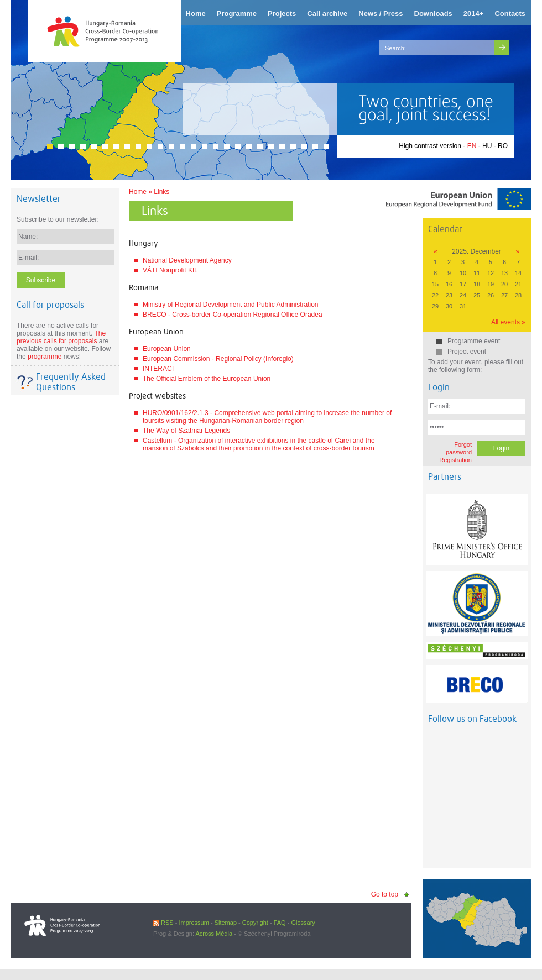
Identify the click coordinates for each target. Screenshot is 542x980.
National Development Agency (187, 260)
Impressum (194, 923)
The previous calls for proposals (61, 337)
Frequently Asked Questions (71, 382)
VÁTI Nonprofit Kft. (170, 270)
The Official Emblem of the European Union (207, 379)
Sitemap (226, 923)
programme (45, 357)
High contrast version (430, 146)
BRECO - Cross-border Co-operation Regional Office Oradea (233, 315)
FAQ (280, 923)
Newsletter (39, 199)
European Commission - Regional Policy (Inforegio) (218, 359)
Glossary (303, 923)
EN (472, 146)
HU (487, 146)
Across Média (214, 934)
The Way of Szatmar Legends (186, 431)
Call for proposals (50, 305)
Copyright (255, 923)
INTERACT (159, 369)
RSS (163, 923)
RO (503, 146)
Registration (455, 460)
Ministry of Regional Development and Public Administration (231, 305)
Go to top (385, 894)
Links (161, 192)
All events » (508, 322)
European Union (167, 349)
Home (138, 192)
